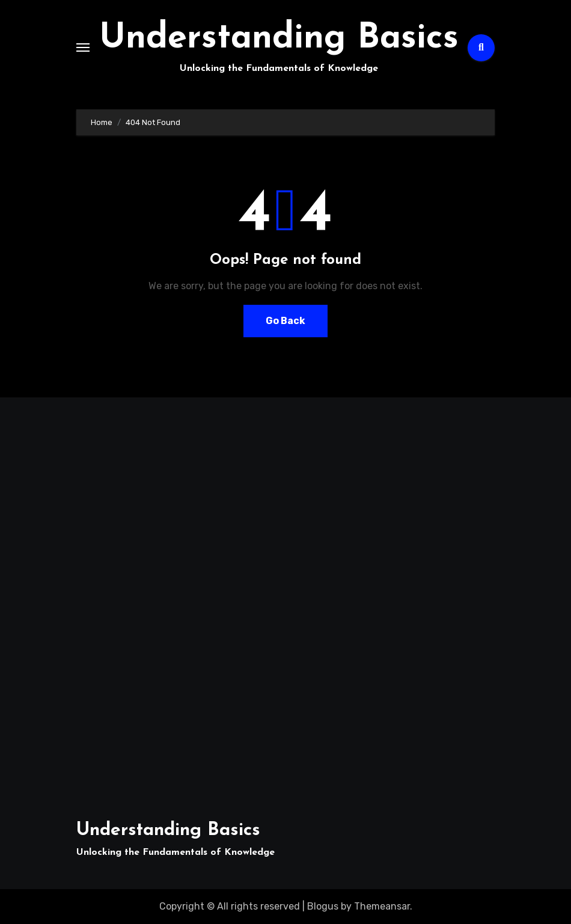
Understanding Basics (279, 39)
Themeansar (382, 906)
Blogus (323, 906)
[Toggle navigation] (83, 47)
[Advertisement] (143, 602)
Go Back (285, 321)
